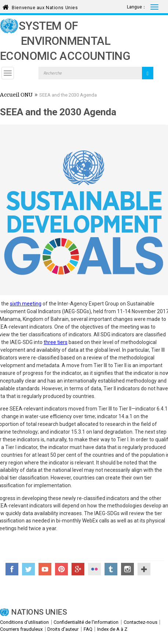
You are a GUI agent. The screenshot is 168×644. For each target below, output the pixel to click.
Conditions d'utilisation (24, 622)
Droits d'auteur (63, 629)
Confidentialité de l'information (86, 622)
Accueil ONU (16, 95)
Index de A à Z (112, 629)
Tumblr (111, 569)
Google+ (78, 569)
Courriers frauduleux (21, 629)
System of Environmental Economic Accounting (65, 41)
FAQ (88, 629)
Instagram (127, 569)
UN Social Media (144, 569)
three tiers (56, 342)
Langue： (137, 7)
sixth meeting (26, 304)
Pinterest (61, 569)
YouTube (45, 569)
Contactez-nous (140, 622)
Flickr (94, 569)
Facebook (12, 569)
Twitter (28, 569)
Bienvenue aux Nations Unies (45, 6)
